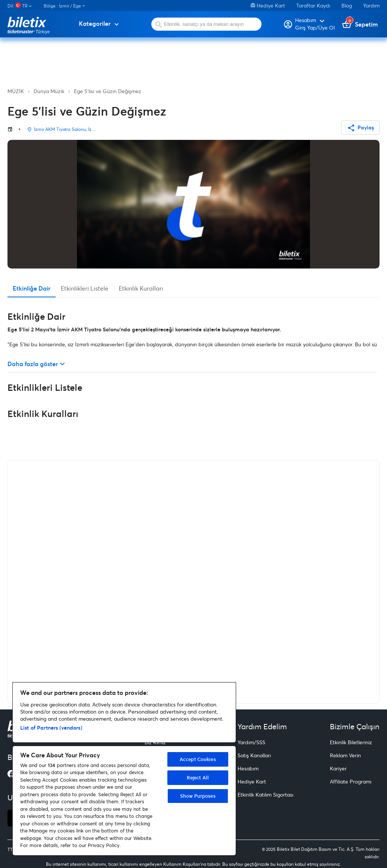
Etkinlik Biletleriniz (351, 742)
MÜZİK (16, 91)
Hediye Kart (268, 5)
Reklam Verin (345, 755)
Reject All (198, 777)
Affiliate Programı (351, 781)
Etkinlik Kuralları (141, 288)
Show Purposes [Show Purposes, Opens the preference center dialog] (198, 796)
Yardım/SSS (251, 742)
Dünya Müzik (49, 91)
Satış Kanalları (254, 755)
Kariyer (338, 768)
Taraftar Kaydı (313, 5)
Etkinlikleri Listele (85, 288)
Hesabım (248, 768)
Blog (347, 5)
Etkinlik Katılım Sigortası (265, 795)
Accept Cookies (198, 759)
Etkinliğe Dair (32, 288)
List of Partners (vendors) (51, 728)
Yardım (371, 5)
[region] (124, 769)
